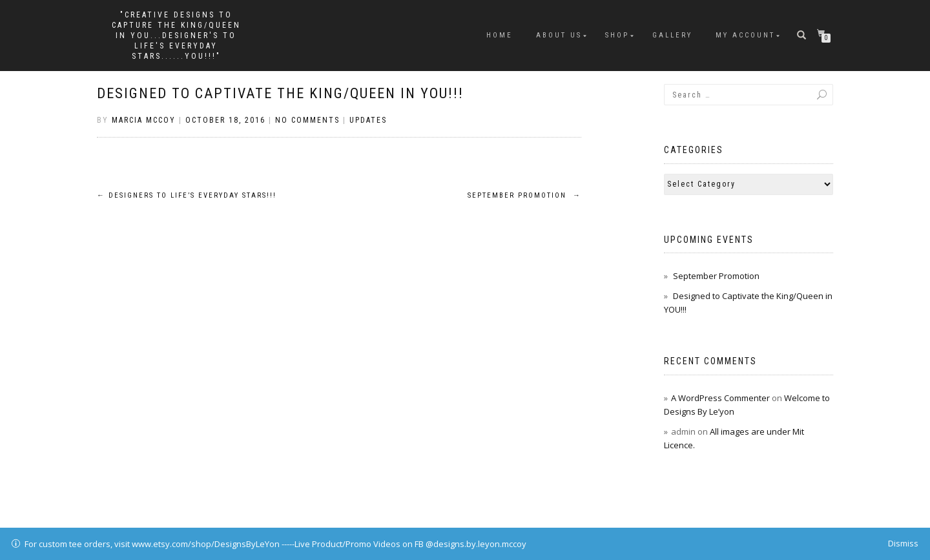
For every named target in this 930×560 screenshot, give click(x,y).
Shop (617, 35)
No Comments (307, 120)
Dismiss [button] (903, 543)
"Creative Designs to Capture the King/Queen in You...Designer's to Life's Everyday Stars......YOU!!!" (176, 36)
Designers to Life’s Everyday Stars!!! (187, 195)
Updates (368, 120)
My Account (745, 35)
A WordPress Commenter (720, 398)
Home (500, 35)
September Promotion (524, 195)
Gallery (672, 35)
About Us (559, 35)
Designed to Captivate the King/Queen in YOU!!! (280, 93)
